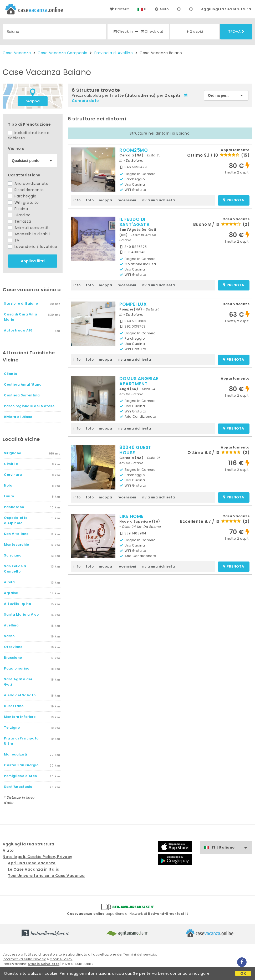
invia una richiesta (158, 200)
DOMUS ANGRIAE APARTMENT (139, 381)
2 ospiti (194, 31)
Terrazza (20, 221)
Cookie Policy (61, 959)
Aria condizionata (28, 183)
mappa (33, 101)
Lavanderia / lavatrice (33, 247)
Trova (236, 32)
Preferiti (120, 9)
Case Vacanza (17, 53)
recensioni (127, 200)
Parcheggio (22, 196)
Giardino (19, 215)
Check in (123, 31)
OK (243, 973)
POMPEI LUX (133, 304)
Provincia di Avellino (114, 53)
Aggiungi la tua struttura (226, 9)
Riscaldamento (26, 190)
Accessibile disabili (29, 234)
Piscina (18, 209)
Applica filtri (33, 261)
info (77, 200)
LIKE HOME (131, 516)
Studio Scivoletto (44, 964)
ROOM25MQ (134, 150)
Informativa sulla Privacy (24, 959)
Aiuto (162, 9)
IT (146, 9)
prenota (234, 200)
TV (14, 240)
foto (90, 200)
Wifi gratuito (23, 202)
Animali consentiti (29, 228)
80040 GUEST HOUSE (135, 450)
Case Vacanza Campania (63, 53)
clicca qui (121, 973)
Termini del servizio (140, 954)
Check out (152, 31)
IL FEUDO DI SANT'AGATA (134, 222)
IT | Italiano (232, 848)
